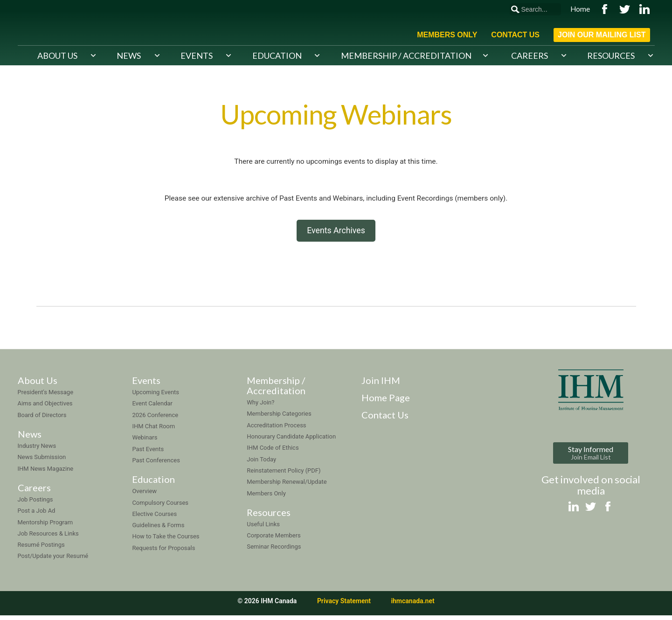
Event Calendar (152, 408)
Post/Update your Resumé (53, 561)
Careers (530, 55)
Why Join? (260, 407)
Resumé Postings (41, 549)
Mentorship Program (45, 526)
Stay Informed (591, 457)
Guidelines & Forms (158, 530)
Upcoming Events (156, 397)
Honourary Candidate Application (291, 441)
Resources (611, 55)
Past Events (148, 453)
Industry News (37, 450)
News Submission (42, 462)
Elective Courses (154, 518)
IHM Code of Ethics (273, 452)
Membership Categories (279, 418)
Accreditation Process (276, 429)
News (129, 55)
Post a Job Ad (37, 515)
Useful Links (263, 528)
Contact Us (515, 35)
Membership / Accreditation (406, 55)
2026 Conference (155, 419)
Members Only (447, 35)
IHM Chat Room (153, 430)
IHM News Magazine (46, 473)
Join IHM (381, 385)
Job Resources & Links (48, 538)
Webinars (145, 442)
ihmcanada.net (412, 605)
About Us (57, 55)
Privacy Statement (344, 605)
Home (580, 9)
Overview (144, 496)
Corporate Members (274, 540)
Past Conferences (156, 464)
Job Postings (35, 504)
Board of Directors (42, 419)
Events (197, 55)
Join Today (261, 463)
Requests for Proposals (163, 552)
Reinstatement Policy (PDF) (284, 475)
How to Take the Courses (166, 541)
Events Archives (336, 233)
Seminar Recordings (274, 551)
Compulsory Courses (160, 507)
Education (277, 55)
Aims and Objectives (45, 408)
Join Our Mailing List (602, 35)
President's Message (46, 397)
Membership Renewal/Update (287, 486)
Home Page (386, 402)
